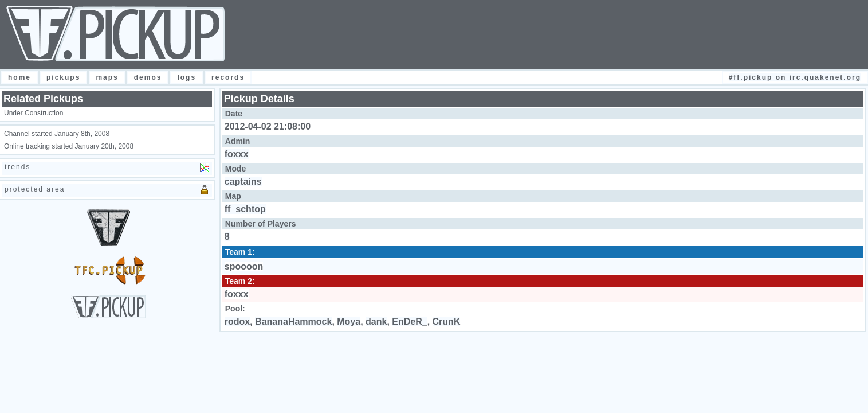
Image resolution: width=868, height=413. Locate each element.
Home (19, 77)
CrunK (447, 322)
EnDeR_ (409, 322)
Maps (107, 77)
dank (376, 322)
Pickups (63, 77)
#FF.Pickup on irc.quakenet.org (795, 77)
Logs (186, 77)
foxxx (237, 154)
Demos (148, 77)
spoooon (244, 266)
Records (228, 77)
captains (243, 182)
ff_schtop (245, 209)
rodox (237, 322)
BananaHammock (293, 322)
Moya (349, 322)
